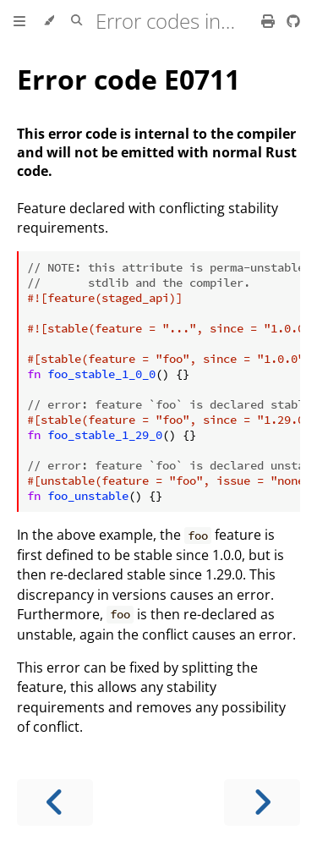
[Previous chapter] (55, 802)
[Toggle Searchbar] (77, 21)
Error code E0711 (128, 79)
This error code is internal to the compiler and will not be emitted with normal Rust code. (157, 152)
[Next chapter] (262, 802)
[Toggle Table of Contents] (19, 21)
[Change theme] (49, 21)
